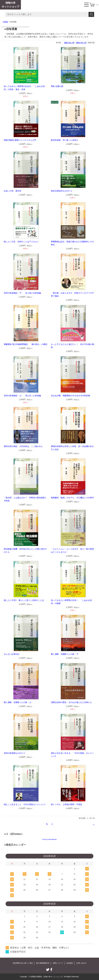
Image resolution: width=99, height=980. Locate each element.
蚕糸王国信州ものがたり (62, 191)
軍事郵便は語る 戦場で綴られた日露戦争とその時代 (72, 243)
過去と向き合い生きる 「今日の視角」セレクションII (72, 755)
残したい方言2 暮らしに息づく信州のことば (24, 600)
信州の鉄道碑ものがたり (15, 753)
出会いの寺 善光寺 (13, 191)
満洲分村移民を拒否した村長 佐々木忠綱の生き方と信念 (72, 448)
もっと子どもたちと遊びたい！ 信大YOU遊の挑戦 (73, 346)
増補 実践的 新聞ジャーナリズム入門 (20, 140)
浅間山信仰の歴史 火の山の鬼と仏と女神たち (71, 702)
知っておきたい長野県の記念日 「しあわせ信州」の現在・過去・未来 (24, 88)
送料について (58, 963)
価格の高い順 (81, 43)
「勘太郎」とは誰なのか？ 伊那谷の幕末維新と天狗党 (25, 499)
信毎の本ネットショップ (10, 5)
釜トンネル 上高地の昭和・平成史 (67, 804)
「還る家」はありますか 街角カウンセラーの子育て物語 (72, 294)
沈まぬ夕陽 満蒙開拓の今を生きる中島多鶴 (70, 396)
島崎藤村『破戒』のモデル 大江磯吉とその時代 (72, 498)
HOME (5, 22)
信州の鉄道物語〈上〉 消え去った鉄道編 (22, 396)
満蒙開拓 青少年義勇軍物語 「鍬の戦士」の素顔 (26, 344)
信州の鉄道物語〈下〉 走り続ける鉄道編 (22, 293)
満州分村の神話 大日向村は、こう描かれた (23, 446)
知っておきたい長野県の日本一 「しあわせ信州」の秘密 (71, 602)
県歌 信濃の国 (57, 86)
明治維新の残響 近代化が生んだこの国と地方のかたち (25, 550)
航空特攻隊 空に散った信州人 (65, 140)
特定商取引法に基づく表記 (23, 963)
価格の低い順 (69, 43)
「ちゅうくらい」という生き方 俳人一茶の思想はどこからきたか (72, 550)
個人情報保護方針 (43, 963)
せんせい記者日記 (12, 654)
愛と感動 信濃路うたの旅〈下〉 (66, 654)
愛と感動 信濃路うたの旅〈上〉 (18, 702)
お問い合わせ (81, 963)
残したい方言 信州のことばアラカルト (21, 242)
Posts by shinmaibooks (49, 839)
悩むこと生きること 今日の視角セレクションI (25, 804)
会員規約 (70, 963)
